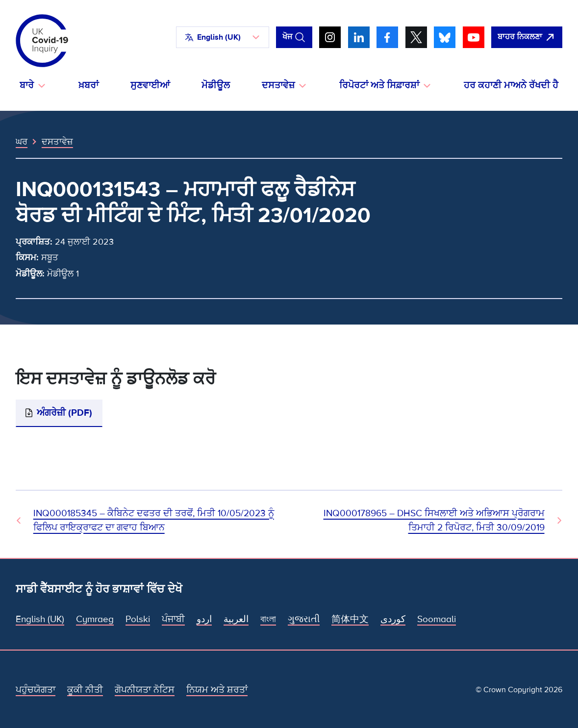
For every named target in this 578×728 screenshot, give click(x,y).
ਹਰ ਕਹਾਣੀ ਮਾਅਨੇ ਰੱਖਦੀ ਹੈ (511, 86)
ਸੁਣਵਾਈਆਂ (150, 86)
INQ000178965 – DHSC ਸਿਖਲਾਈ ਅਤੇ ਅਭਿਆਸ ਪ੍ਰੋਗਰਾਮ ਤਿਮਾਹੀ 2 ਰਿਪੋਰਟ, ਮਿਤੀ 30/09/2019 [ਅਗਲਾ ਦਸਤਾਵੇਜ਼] (434, 520)
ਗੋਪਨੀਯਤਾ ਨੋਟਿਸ (145, 690)
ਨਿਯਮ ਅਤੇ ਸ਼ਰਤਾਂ (217, 690)
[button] (223, 37)
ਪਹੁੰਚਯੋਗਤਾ (36, 690)
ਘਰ (22, 142)
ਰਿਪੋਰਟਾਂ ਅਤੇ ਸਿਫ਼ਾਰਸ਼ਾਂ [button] (379, 86)
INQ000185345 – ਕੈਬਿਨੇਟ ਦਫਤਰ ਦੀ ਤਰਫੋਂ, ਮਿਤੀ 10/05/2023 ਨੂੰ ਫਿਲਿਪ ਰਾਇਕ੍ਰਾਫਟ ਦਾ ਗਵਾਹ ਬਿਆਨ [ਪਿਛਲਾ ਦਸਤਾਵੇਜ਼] (154, 520)
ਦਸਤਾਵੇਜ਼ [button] (278, 86)
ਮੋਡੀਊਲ (216, 86)
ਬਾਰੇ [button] (27, 86)
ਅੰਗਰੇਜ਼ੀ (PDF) (64, 413)
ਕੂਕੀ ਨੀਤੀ (85, 690)
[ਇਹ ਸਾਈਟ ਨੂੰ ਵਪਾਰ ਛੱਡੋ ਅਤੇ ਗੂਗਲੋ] (527, 37)
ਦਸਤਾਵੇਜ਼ (57, 142)
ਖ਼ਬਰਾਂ (88, 86)
